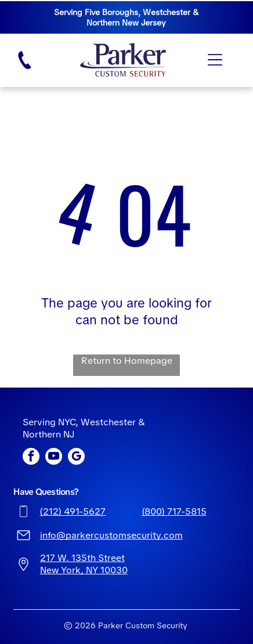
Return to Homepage (127, 361)
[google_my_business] (76, 458)
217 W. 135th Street (82, 558)
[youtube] (54, 458)
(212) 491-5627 (73, 511)
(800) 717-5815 (174, 511)
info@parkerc (70, 535)
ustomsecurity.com (141, 535)
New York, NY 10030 (84, 570)
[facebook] (31, 458)
